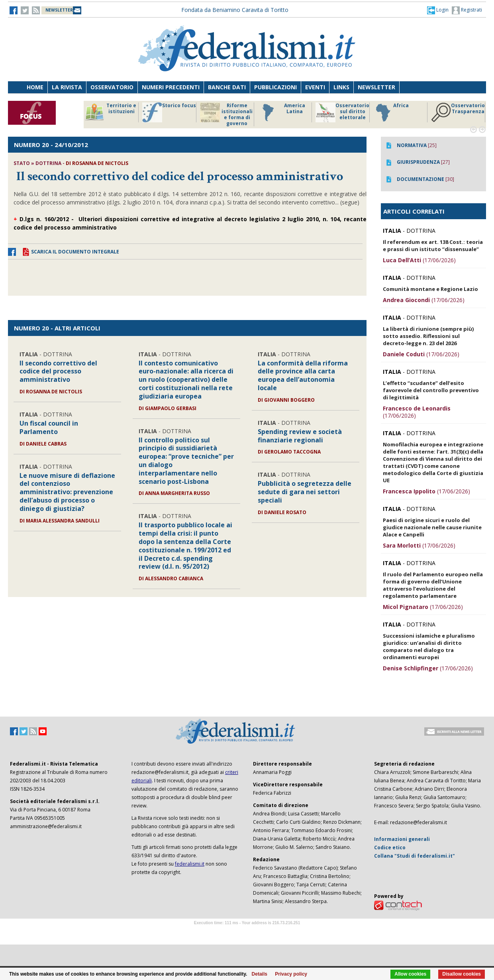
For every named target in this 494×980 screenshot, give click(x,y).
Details (260, 974)
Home (35, 87)
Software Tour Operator (247, 932)
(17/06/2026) (419, 260)
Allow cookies (410, 974)
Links (341, 87)
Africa (391, 112)
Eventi (315, 87)
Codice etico (390, 847)
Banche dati (227, 87)
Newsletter (376, 87)
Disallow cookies (462, 974)
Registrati (467, 10)
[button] (438, 10)
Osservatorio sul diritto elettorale (342, 112)
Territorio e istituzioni (110, 112)
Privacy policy (291, 974)
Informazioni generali (402, 839)
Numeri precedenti (171, 87)
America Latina (281, 112)
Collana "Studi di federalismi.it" (415, 856)
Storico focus (169, 112)
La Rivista (67, 87)
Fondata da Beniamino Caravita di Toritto (235, 10)
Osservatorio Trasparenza (458, 112)
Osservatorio (112, 87)
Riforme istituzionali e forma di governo (226, 114)
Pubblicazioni (275, 87)
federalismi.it (190, 864)
